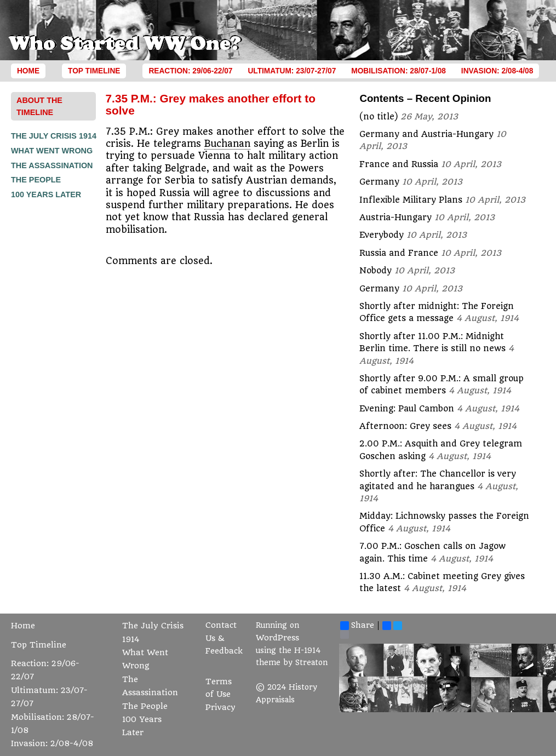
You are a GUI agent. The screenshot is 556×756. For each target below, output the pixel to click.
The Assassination (52, 165)
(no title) (379, 117)
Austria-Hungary (395, 217)
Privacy (220, 708)
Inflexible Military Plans (411, 200)
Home (28, 71)
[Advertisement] (55, 366)
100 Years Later (46, 194)
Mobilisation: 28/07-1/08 (399, 71)
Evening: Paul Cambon (407, 409)
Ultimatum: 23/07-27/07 (292, 71)
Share (357, 626)
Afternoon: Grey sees (405, 426)
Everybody (382, 235)
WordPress (277, 638)
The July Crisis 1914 (54, 136)
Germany (379, 182)
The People (36, 180)
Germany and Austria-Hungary (426, 134)
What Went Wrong (52, 151)
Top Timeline (94, 71)
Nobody (376, 271)
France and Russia (399, 164)
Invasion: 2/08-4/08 (497, 71)
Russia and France (399, 253)
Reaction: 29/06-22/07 (190, 71)
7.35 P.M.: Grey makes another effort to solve (211, 104)
